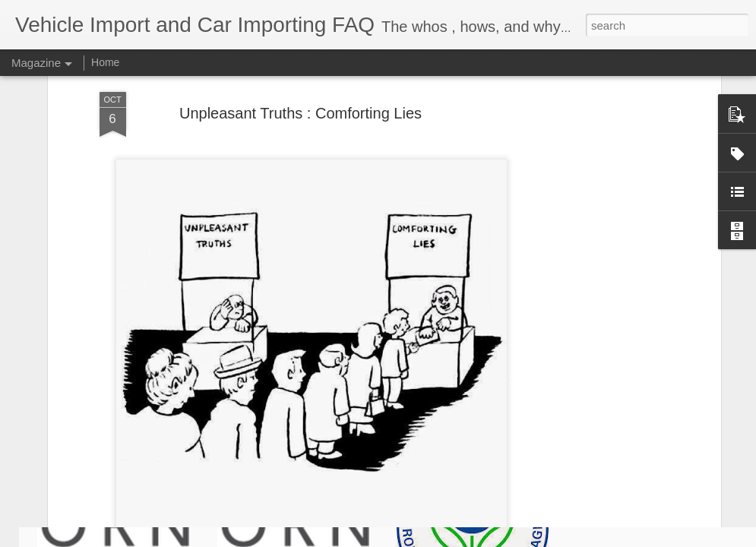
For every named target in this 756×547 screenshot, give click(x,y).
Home (105, 62)
